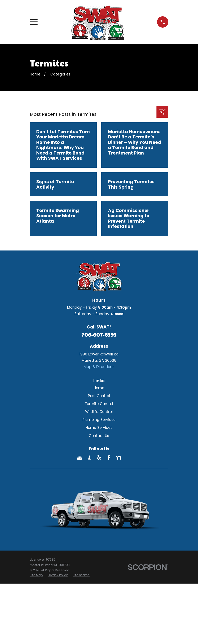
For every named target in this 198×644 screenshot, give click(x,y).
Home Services (99, 428)
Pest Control (99, 396)
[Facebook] (109, 458)
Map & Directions (99, 367)
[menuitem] (36, 575)
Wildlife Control (99, 412)
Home (99, 388)
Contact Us (99, 436)
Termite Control (99, 404)
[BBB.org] (89, 458)
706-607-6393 (99, 334)
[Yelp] (99, 458)
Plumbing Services (99, 420)
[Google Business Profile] (79, 458)
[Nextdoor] (119, 458)
